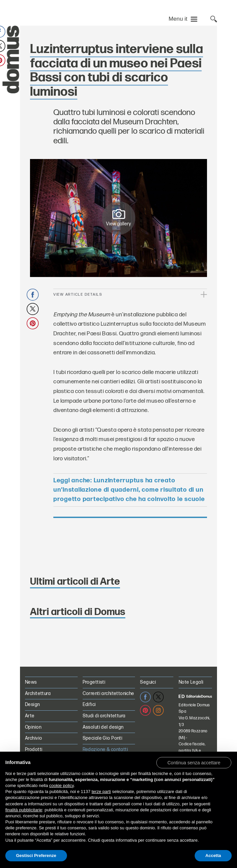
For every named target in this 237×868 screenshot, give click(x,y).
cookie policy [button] (61, 785)
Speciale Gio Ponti (103, 738)
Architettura (38, 693)
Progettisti (94, 682)
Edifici (89, 704)
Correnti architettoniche (108, 693)
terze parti (101, 791)
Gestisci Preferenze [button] (36, 855)
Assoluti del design (103, 727)
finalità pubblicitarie (24, 810)
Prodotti (34, 749)
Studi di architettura (104, 716)
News (31, 682)
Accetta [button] (213, 855)
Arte (30, 716)
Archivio (33, 738)
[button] (194, 762)
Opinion (33, 727)
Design (32, 704)
